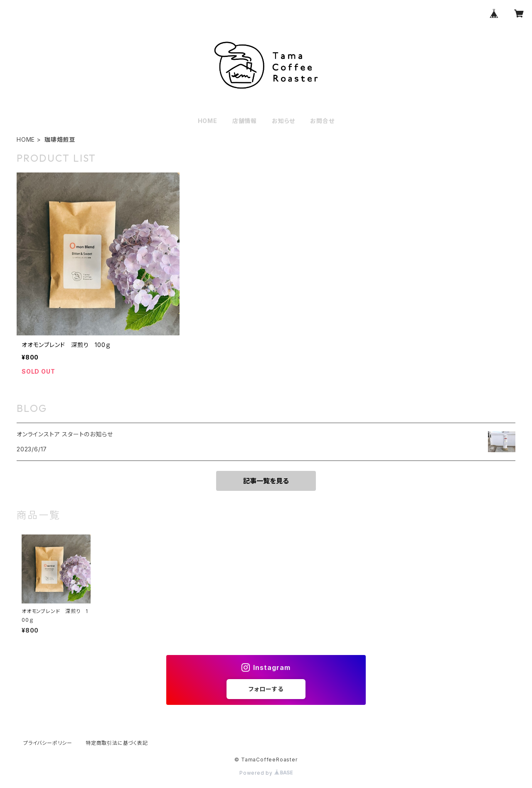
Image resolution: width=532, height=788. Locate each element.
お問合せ (322, 121)
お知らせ (283, 121)
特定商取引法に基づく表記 (117, 743)
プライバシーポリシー (48, 743)
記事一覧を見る (266, 481)
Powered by (266, 773)
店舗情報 (245, 121)
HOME (208, 121)
